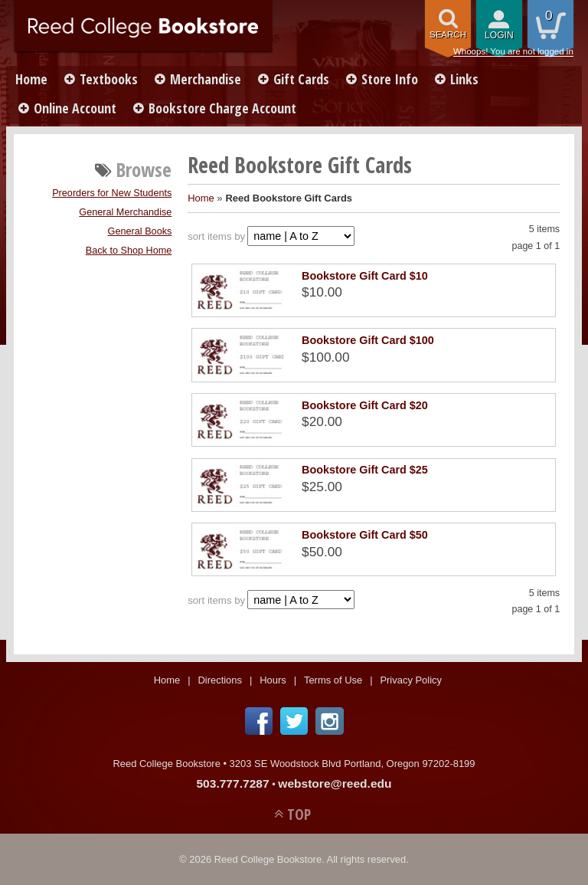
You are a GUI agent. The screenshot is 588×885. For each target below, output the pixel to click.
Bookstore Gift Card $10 (365, 276)
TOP (299, 814)
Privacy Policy (411, 680)
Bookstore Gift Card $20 (365, 405)
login (499, 35)
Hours (273, 680)
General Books (140, 231)
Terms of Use (333, 680)
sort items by (216, 236)
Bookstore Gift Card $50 (365, 535)
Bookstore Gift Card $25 (365, 470)
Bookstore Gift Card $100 (368, 340)
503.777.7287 (232, 783)
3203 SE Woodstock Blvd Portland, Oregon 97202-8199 (353, 764)
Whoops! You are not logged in (513, 51)
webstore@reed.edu (335, 783)
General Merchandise (125, 212)
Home (31, 79)
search (448, 34)
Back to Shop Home (129, 251)
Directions (220, 680)
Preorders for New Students (112, 193)
